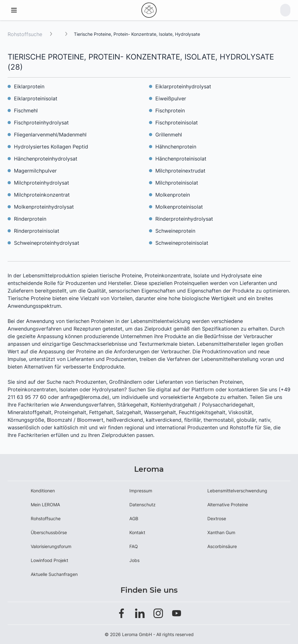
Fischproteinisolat (177, 123)
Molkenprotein (173, 195)
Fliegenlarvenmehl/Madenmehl (50, 135)
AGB (134, 518)
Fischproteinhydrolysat (41, 123)
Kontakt (137, 532)
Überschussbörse (49, 532)
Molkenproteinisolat (179, 207)
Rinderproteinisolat (37, 231)
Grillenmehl (169, 135)
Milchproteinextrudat (180, 171)
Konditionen (43, 491)
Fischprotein (170, 110)
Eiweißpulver (171, 98)
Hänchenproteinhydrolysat (46, 159)
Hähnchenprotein (176, 147)
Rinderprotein (30, 219)
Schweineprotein (175, 231)
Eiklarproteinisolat (36, 98)
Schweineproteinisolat (182, 243)
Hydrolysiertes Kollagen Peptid (51, 147)
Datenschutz (143, 505)
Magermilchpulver (35, 171)
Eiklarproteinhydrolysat (183, 86)
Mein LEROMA (45, 505)
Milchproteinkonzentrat (42, 195)
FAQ (134, 546)
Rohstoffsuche (25, 34)
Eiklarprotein (29, 86)
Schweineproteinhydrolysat (47, 243)
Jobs (134, 560)
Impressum (141, 491)
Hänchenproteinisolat (181, 159)
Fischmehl (26, 110)
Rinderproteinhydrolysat (184, 219)
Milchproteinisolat (177, 183)
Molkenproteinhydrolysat (44, 207)
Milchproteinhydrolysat (42, 183)
